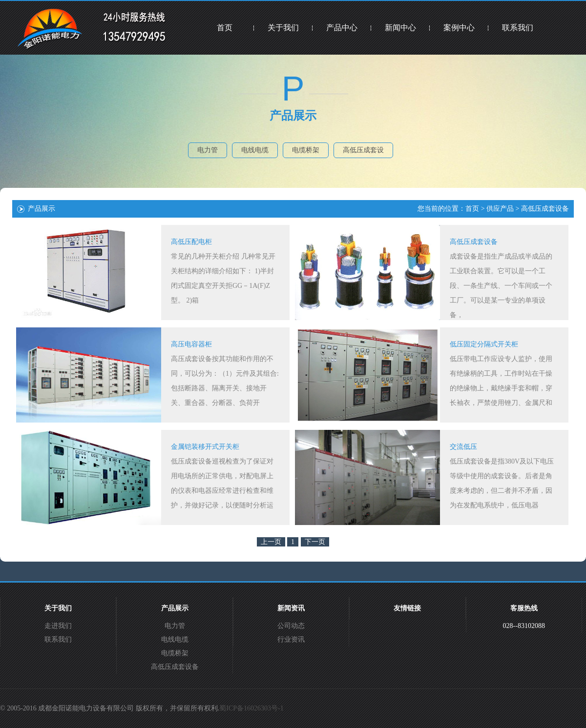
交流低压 (463, 447)
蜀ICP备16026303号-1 (251, 708)
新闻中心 (400, 28)
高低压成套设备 (545, 209)
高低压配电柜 (191, 242)
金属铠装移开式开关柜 (205, 447)
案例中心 (459, 28)
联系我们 (518, 28)
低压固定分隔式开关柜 (484, 344)
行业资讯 (291, 639)
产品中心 (342, 28)
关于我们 (283, 28)
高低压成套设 (363, 150)
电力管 (208, 150)
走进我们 (58, 626)
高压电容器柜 (191, 344)
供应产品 (500, 209)
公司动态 (291, 626)
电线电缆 (255, 150)
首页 (225, 28)
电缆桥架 (306, 150)
